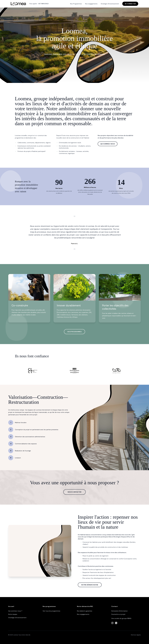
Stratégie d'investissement (110, 4)
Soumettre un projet (118, 614)
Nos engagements (91, 4)
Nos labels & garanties (85, 611)
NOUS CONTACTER (75, 492)
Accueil (11, 606)
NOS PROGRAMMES (74, 332)
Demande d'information (119, 611)
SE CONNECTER (130, 4)
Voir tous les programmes (51, 611)
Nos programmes (49, 606)
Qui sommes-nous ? (15, 611)
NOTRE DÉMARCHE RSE (90, 585)
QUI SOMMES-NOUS (108, 144)
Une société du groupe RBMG (121, 618)
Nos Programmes (76, 4)
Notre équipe (13, 614)
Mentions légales (136, 635)
